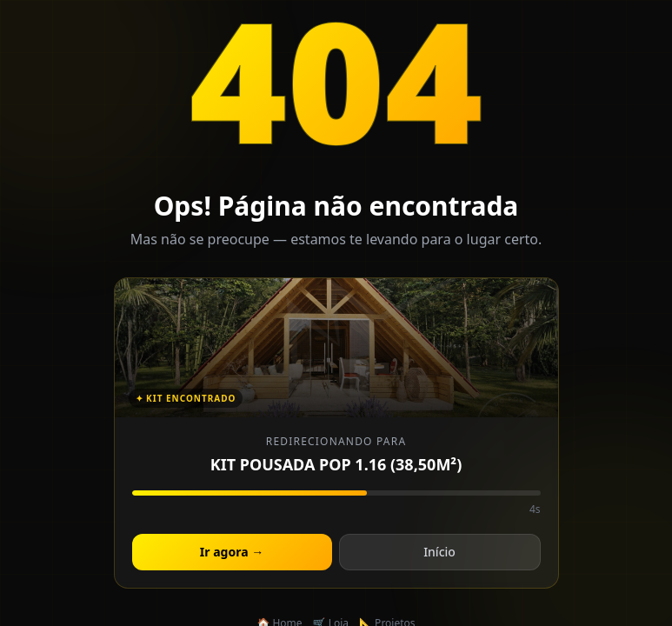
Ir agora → (232, 552)
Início (439, 552)
